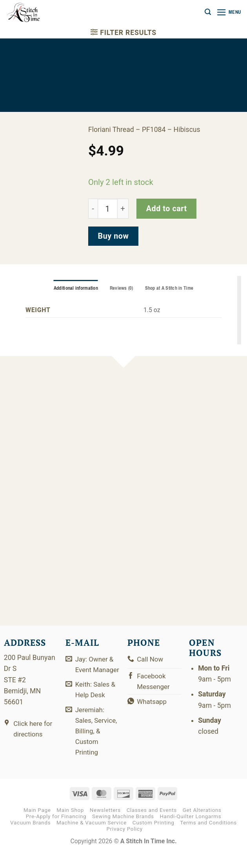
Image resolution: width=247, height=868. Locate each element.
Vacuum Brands (30, 838)
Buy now (114, 236)
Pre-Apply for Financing (56, 832)
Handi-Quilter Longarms (190, 832)
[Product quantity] (108, 209)
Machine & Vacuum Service (92, 838)
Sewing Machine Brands (123, 832)
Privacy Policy (125, 845)
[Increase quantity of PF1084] (123, 209)
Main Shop (70, 826)
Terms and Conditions (208, 838)
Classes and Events (152, 826)
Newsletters (105, 826)
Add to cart (167, 209)
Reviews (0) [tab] (121, 288)
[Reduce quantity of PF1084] (93, 209)
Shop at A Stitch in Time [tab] (171, 288)
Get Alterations (202, 826)
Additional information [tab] (74, 288)
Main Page (37, 826)
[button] (206, 12)
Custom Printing (153, 838)
